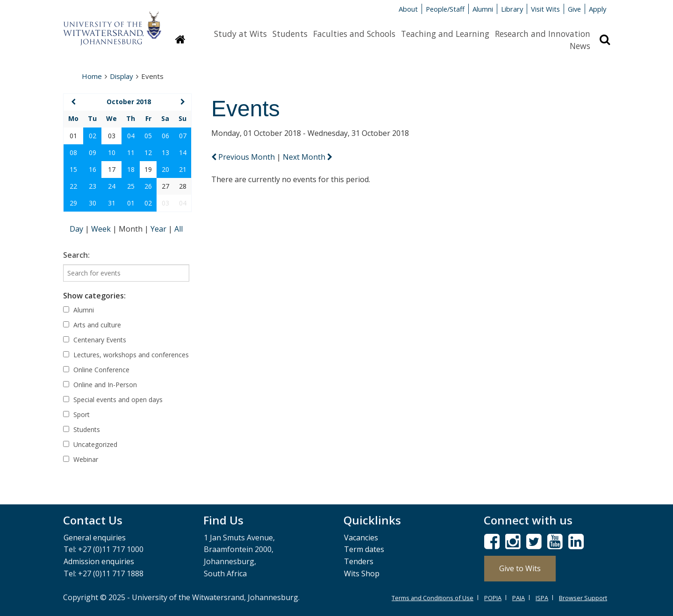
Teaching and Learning (445, 34)
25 (131, 186)
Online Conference (96, 370)
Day (77, 229)
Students (290, 34)
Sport (76, 414)
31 (112, 203)
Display (122, 76)
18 (131, 169)
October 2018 (129, 102)
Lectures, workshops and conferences (126, 355)
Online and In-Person (100, 385)
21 (183, 169)
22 (73, 186)
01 (131, 203)
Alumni (483, 9)
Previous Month (244, 157)
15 (73, 169)
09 (93, 152)
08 (73, 152)
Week (102, 229)
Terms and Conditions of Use (433, 598)
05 (148, 136)
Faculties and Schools (354, 34)
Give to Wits (520, 568)
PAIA (519, 598)
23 (93, 186)
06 (165, 136)
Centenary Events (95, 340)
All (179, 229)
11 (131, 152)
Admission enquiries (99, 561)
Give (574, 9)
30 (93, 203)
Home (92, 76)
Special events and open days (113, 400)
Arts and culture (92, 325)
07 (183, 136)
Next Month (308, 157)
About (408, 9)
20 (165, 169)
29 (73, 203)
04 (131, 136)
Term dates (364, 549)
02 (93, 136)
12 (148, 152)
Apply (598, 9)
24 (112, 186)
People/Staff (445, 9)
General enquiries (95, 538)
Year (159, 229)
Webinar (81, 459)
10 (112, 152)
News (580, 46)
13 (165, 152)
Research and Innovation (543, 34)
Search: (76, 255)
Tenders (359, 561)
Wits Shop (362, 574)
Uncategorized (90, 444)
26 (148, 186)
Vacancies (361, 538)
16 (93, 169)
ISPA (542, 598)
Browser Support (583, 598)
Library (512, 9)
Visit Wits (545, 9)
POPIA (493, 598)
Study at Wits (240, 34)
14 (183, 152)
